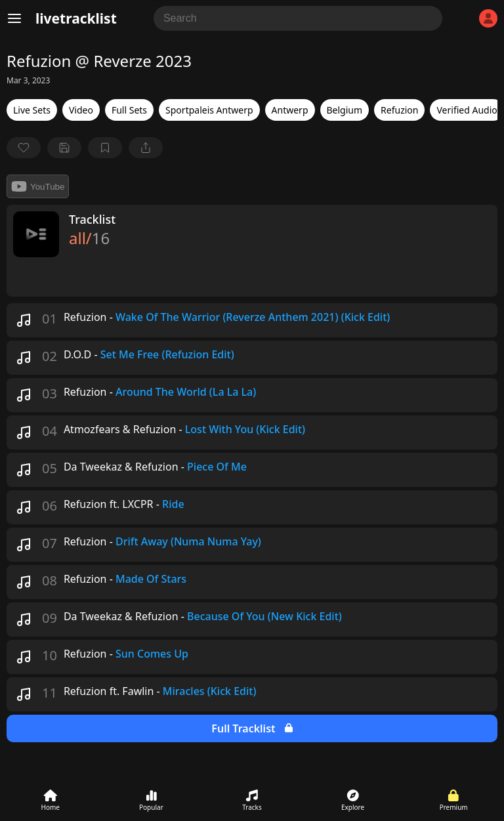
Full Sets (129, 110)
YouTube (38, 186)
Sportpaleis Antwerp (209, 110)
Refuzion (399, 110)
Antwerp (290, 110)
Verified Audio (467, 110)
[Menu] (14, 18)
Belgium (345, 110)
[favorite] (24, 148)
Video (81, 110)
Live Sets (32, 110)
